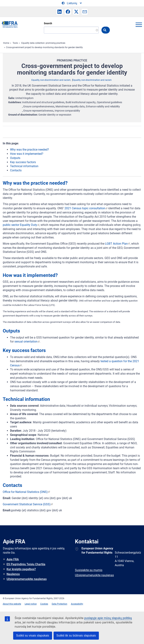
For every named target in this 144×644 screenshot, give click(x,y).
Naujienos (13, 574)
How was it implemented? (27, 154)
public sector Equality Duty (20, 225)
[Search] (71, 30)
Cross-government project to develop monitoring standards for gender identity (44, 47)
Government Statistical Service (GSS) (27, 504)
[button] (59, 12)
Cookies (44, 604)
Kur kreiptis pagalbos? (21, 569)
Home (6, 43)
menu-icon (139, 25)
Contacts (16, 170)
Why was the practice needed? (30, 150)
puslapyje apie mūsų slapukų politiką (108, 618)
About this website (12, 604)
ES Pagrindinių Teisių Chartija (26, 564)
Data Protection (59, 604)
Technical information (24, 166)
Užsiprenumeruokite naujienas (27, 579)
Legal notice (31, 604)
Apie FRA (13, 559)
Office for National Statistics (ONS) (25, 492)
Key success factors (23, 162)
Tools (15, 43)
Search (48, 23)
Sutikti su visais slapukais (33, 636)
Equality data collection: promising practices (43, 43)
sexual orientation (26, 342)
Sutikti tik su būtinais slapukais (76, 636)
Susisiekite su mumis (89, 570)
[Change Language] (72, 3)
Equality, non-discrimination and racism (51, 80)
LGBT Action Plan (116, 244)
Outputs (15, 158)
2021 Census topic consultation (85, 208)
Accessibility (77, 604)
